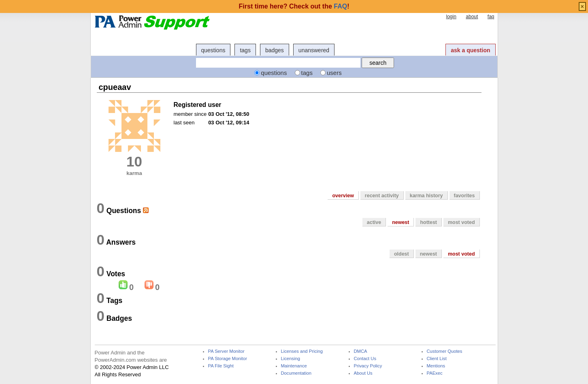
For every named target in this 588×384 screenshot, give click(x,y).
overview (343, 196)
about (472, 17)
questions (213, 50)
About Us (363, 373)
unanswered (314, 50)
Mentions (436, 366)
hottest (428, 222)
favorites (464, 196)
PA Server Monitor (226, 351)
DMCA (361, 351)
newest (401, 222)
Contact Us (365, 359)
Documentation (296, 373)
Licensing (291, 359)
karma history (426, 196)
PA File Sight (221, 366)
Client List (437, 359)
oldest (402, 254)
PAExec (435, 373)
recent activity (382, 196)
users (334, 73)
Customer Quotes (445, 351)
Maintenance (294, 366)
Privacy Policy (368, 366)
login (451, 17)
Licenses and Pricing (302, 351)
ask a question (470, 50)
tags (245, 50)
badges (275, 50)
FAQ (340, 6)
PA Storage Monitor (228, 359)
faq (491, 17)
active (374, 222)
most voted (461, 222)
